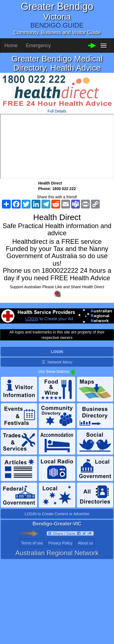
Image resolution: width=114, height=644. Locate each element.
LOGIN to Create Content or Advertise (57, 514)
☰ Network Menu (57, 362)
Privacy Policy (60, 543)
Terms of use (32, 543)
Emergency (38, 46)
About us (85, 543)
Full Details (57, 111)
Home (11, 46)
